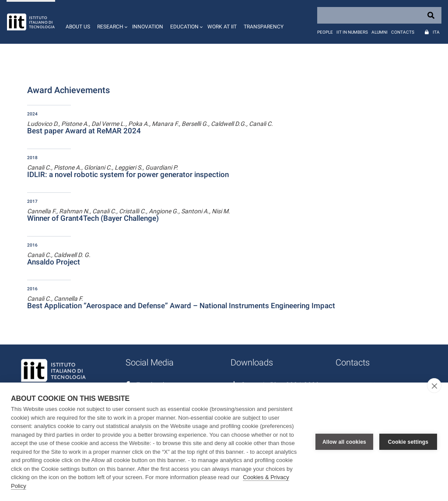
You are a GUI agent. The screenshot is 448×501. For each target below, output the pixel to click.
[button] (111, 22)
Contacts (403, 32)
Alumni (380, 32)
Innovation (148, 27)
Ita (436, 32)
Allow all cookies (344, 442)
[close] (434, 386)
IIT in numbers (352, 32)
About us (78, 27)
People (325, 32)
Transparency (264, 27)
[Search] (379, 15)
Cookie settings (408, 442)
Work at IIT (222, 27)
